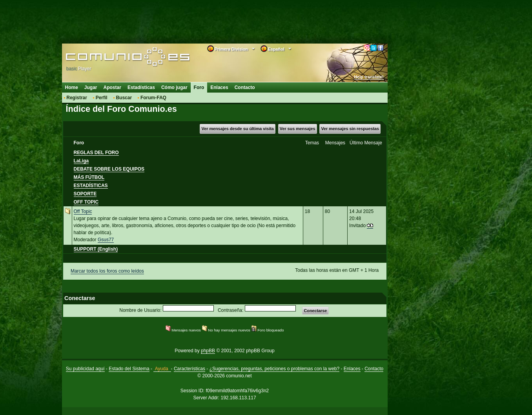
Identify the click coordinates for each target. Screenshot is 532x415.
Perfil (102, 98)
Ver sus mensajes (298, 129)
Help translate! (369, 77)
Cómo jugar (174, 87)
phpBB (208, 351)
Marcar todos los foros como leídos (107, 271)
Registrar (77, 98)
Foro (199, 87)
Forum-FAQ (153, 98)
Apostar (112, 87)
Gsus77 (106, 240)
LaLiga (81, 161)
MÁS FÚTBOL (89, 177)
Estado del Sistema (129, 369)
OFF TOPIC (86, 202)
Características (189, 369)
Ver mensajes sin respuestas (350, 129)
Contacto (245, 87)
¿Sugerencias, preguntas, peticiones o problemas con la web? (275, 369)
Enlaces (219, 87)
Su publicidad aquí (85, 369)
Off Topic (83, 211)
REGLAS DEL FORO (96, 153)
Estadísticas (141, 87)
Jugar (91, 87)
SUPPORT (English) (96, 249)
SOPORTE (85, 194)
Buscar (124, 98)
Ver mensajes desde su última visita (238, 129)
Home (72, 87)
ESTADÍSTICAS (91, 186)
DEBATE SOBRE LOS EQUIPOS (109, 169)
